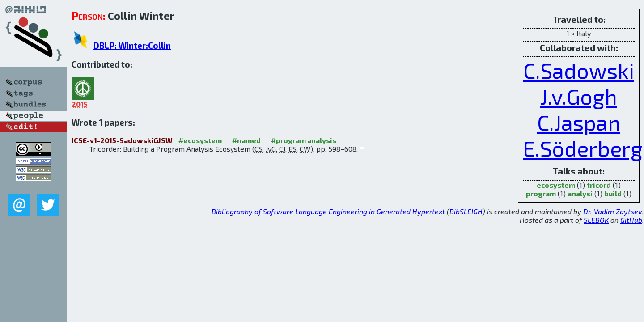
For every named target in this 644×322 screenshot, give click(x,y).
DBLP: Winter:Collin (132, 45)
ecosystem (556, 185)
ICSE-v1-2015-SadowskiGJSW (122, 140)
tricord (599, 185)
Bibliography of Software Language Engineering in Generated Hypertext (328, 211)
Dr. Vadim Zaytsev (613, 211)
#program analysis (304, 140)
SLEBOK (596, 220)
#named (246, 140)
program (541, 193)
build (613, 193)
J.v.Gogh (579, 96)
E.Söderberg (583, 148)
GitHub (631, 220)
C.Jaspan (579, 122)
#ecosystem (200, 140)
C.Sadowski (579, 70)
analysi (580, 193)
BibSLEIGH (466, 211)
